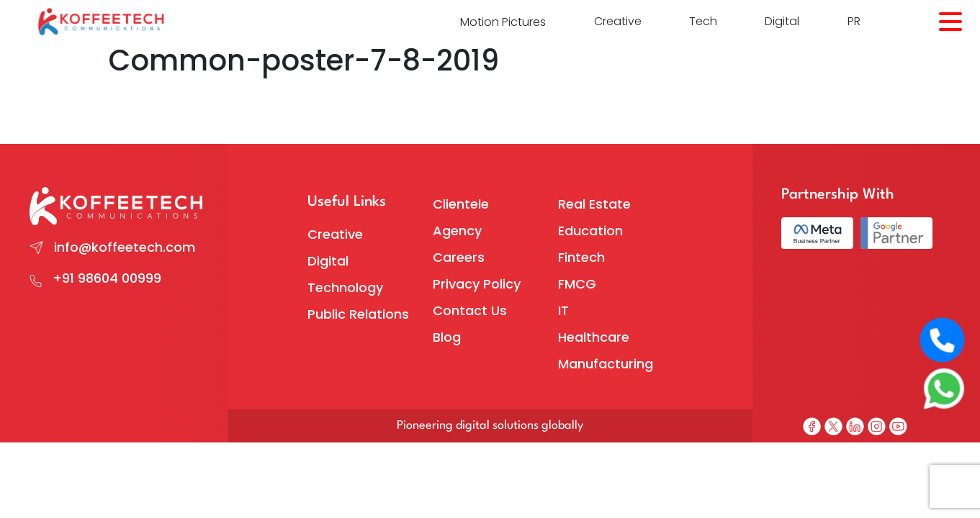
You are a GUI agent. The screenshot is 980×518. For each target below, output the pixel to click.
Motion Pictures (503, 22)
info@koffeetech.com (125, 247)
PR (854, 21)
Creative (618, 21)
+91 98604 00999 (107, 278)
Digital (782, 21)
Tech (703, 21)
